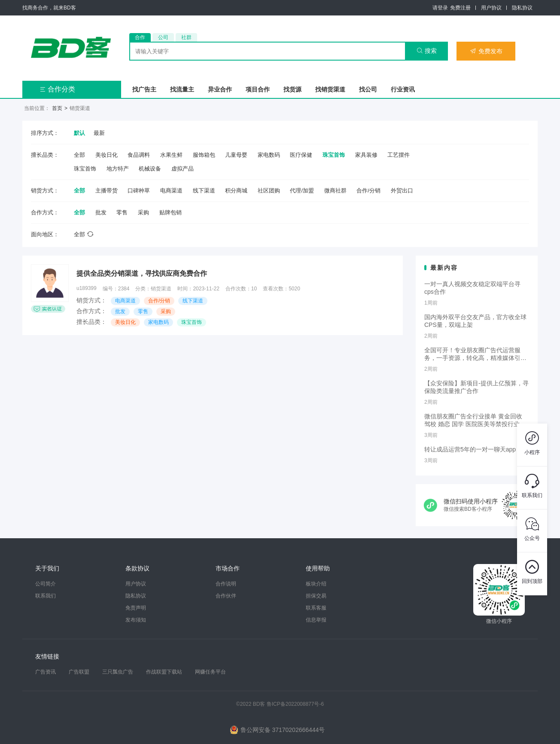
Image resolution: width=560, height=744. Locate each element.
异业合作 (220, 89)
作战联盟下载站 (164, 672)
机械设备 (150, 169)
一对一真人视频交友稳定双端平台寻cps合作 (472, 288)
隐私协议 (522, 8)
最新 (99, 133)
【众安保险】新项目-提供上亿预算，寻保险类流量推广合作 (476, 387)
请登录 (440, 8)
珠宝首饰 (334, 155)
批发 (101, 212)
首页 (57, 108)
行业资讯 (403, 89)
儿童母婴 (236, 155)
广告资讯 (46, 672)
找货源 (292, 89)
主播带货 (107, 191)
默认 (79, 133)
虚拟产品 (183, 169)
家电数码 (269, 155)
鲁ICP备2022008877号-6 (295, 704)
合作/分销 (368, 191)
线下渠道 (204, 191)
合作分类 (57, 89)
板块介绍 (316, 584)
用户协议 (491, 8)
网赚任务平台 (210, 672)
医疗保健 (301, 155)
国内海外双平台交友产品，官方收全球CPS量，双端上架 (475, 321)
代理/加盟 (302, 191)
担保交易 (316, 596)
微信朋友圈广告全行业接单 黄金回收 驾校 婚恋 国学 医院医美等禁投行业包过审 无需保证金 (475, 421)
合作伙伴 (226, 596)
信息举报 (316, 620)
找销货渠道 (330, 89)
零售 (122, 212)
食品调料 (139, 155)
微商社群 (335, 191)
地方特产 (118, 169)
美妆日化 (107, 155)
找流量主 (182, 89)
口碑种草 (139, 191)
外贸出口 (402, 191)
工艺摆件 (399, 155)
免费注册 (460, 8)
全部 (79, 155)
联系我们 (46, 596)
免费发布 (486, 51)
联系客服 (316, 608)
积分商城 (236, 191)
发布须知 (136, 620)
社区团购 (269, 191)
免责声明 (136, 608)
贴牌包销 (170, 212)
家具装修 (366, 155)
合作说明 (226, 584)
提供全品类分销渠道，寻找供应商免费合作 (142, 273)
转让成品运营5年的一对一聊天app (470, 449)
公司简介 (46, 584)
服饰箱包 (204, 155)
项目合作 (258, 89)
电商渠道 (171, 191)
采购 (143, 212)
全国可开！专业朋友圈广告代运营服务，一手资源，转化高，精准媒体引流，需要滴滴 (472, 354)
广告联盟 (79, 672)
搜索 (427, 51)
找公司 (368, 89)
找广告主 (144, 89)
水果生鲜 (171, 155)
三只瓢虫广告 (118, 672)
